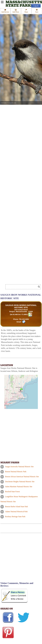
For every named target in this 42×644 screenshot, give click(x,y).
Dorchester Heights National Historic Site (20, 482)
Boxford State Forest (12, 492)
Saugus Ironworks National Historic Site (19, 467)
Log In (36, 6)
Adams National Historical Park (16, 512)
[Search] (22, 287)
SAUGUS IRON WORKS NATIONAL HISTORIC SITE (21, 306)
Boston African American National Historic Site (22, 477)
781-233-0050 (24, 319)
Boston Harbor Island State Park (17, 507)
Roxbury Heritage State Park (15, 517)
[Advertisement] (21, 559)
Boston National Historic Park (16, 472)
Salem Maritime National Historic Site (19, 487)
